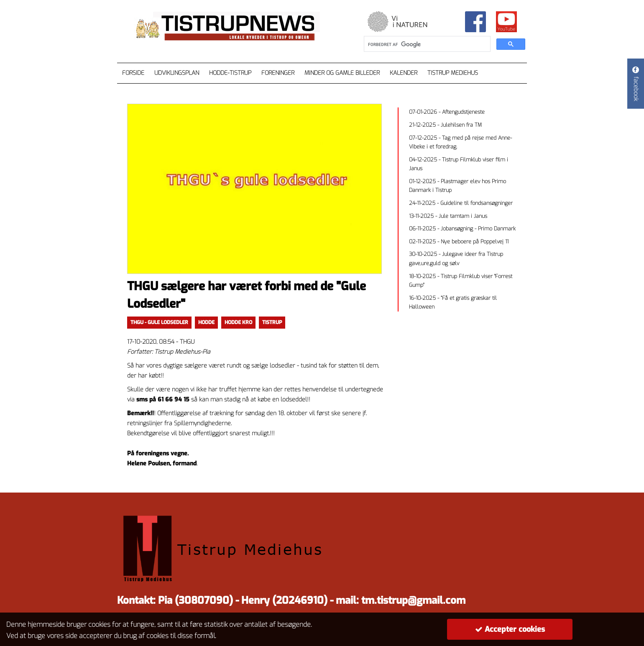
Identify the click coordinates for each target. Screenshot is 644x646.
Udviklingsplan (177, 73)
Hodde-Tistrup (230, 73)
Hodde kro (238, 322)
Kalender (404, 73)
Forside (133, 73)
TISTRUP (272, 322)
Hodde (206, 322)
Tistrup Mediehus (453, 73)
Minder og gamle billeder (342, 73)
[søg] (426, 44)
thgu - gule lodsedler (159, 322)
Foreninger (278, 73)
